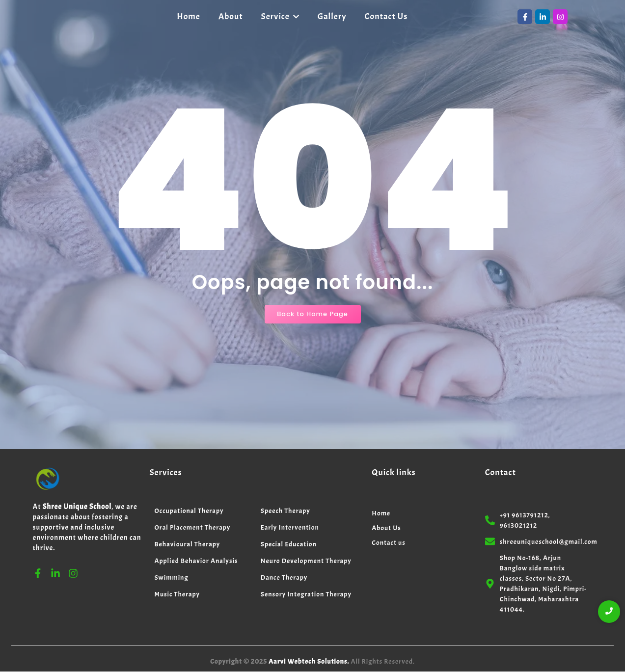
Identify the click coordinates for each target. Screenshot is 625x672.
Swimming (172, 578)
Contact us (389, 543)
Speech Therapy (285, 511)
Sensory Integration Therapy (306, 594)
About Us (386, 528)
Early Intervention (290, 527)
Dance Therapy (284, 578)
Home (381, 513)
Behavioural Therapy (188, 544)
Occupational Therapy (189, 511)
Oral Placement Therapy (193, 527)
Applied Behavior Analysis (196, 561)
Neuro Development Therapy (306, 561)
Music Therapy (177, 594)
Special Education (289, 544)
